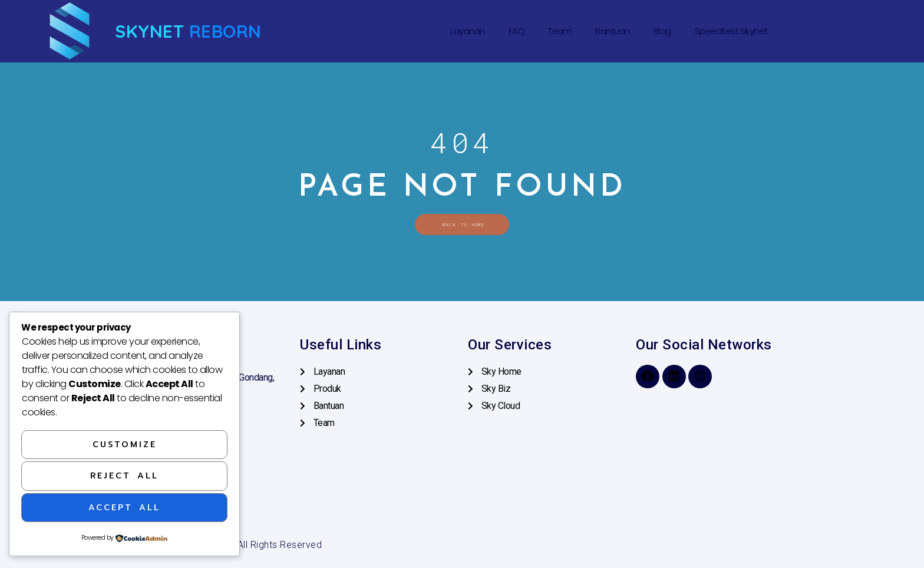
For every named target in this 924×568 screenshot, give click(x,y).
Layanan (468, 31)
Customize (125, 445)
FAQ (517, 31)
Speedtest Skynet (731, 31)
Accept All (124, 508)
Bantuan (613, 31)
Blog (662, 31)
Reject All (124, 476)
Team (560, 31)
